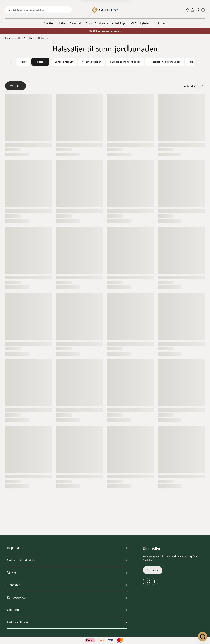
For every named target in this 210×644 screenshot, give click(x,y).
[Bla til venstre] (11, 62)
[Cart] (203, 10)
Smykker (49, 23)
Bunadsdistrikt (13, 38)
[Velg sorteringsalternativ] (201, 86)
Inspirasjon (160, 23)
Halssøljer (43, 38)
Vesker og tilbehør (91, 62)
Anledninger (119, 23)
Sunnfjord (29, 38)
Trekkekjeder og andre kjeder (165, 62)
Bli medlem (153, 570)
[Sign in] (193, 10)
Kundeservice (16, 597)
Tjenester (13, 585)
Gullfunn (13, 610)
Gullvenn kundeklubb (22, 560)
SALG (133, 23)
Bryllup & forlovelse (97, 23)
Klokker (62, 23)
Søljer (23, 62)
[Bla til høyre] (199, 62)
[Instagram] (146, 581)
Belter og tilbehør (64, 62)
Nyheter (145, 23)
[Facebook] (155, 581)
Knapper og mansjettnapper (125, 62)
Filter (16, 86)
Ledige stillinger (18, 622)
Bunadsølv (76, 23)
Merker (12, 573)
